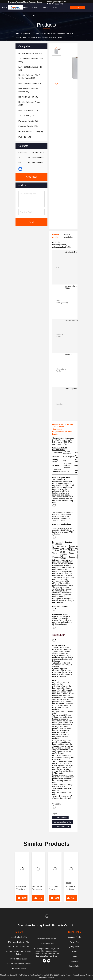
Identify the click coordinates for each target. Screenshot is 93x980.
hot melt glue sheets (62, 827)
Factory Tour (74, 942)
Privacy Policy (74, 966)
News (74, 952)
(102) (25, 137)
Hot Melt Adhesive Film (41, 33)
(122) (30, 77)
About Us (25, 9)
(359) (30, 104)
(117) (26, 116)
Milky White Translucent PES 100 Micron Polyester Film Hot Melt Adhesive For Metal (21, 888)
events (46, 7)
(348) (31, 60)
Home (5, 7)
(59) (28, 126)
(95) (31, 132)
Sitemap (74, 961)
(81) (28, 97)
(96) (30, 68)
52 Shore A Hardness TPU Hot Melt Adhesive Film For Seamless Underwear (70, 888)
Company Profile (74, 937)
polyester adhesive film (63, 822)
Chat (78, 7)
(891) (31, 53)
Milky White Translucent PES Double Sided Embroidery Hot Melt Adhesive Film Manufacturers (38, 888)
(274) (30, 83)
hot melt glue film (60, 817)
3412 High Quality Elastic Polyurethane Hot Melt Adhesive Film (55, 888)
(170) (29, 110)
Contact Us (35, 9)
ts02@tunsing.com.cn (56, 2)
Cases (74, 956)
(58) (28, 90)
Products (15, 7)
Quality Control (74, 947)
